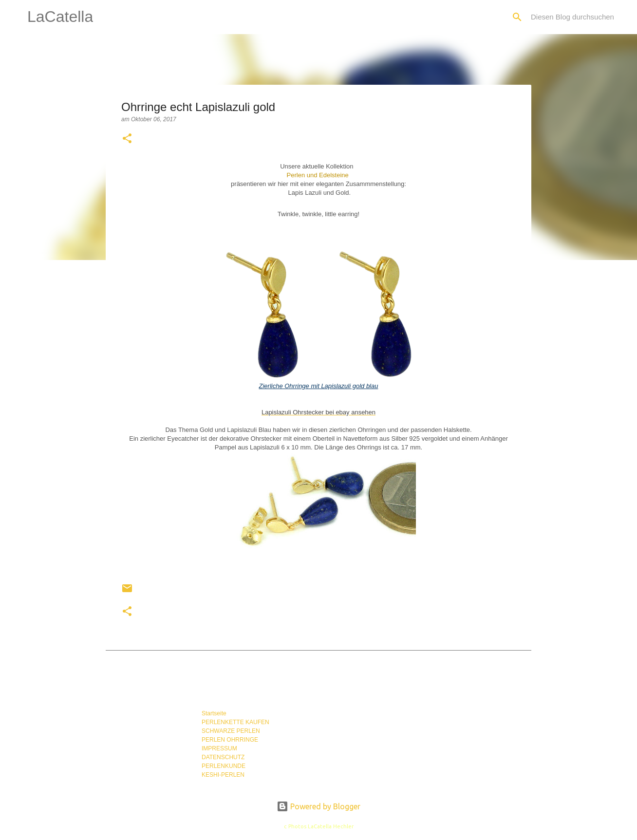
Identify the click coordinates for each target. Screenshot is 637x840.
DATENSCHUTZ (223, 757)
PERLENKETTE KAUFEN (235, 722)
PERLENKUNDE (224, 766)
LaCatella (60, 17)
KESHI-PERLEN (223, 775)
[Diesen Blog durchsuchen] (578, 17)
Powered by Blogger (318, 806)
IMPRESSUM (219, 748)
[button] (127, 139)
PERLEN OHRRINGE (230, 740)
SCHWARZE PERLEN (231, 731)
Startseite (214, 713)
